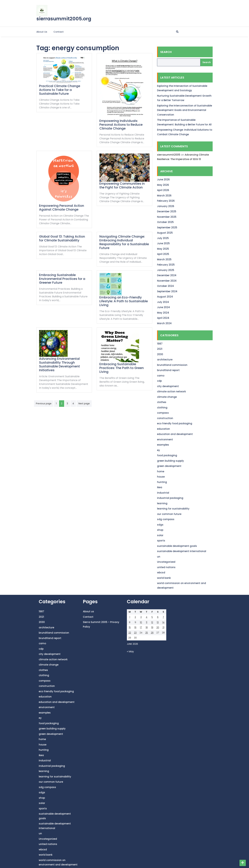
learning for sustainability (173, 509)
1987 (160, 344)
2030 (160, 354)
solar (160, 535)
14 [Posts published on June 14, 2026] (163, 622)
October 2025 (165, 222)
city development (168, 386)
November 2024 (167, 281)
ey (158, 450)
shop (160, 530)
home (161, 471)
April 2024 (163, 318)
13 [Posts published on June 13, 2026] (158, 622)
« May (130, 651)
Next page (84, 403)
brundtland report (168, 370)
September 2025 (167, 227)
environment (165, 439)
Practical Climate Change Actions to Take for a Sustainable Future (60, 90)
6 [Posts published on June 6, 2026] (158, 617)
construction (165, 418)
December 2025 (167, 211)
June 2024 (163, 307)
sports (161, 541)
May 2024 (163, 313)
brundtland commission (172, 365)
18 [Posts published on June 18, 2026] (147, 627)
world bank (164, 578)
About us (42, 32)
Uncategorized (166, 562)
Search (166, 52)
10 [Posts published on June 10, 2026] (141, 622)
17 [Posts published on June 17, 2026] (141, 627)
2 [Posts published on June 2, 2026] (135, 617)
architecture (165, 360)
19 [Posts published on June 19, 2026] (152, 627)
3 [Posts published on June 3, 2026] (141, 617)
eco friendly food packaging (175, 423)
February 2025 (166, 265)
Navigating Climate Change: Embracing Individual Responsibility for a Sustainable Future (124, 242)
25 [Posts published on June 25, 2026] (147, 633)
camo (161, 376)
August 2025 (165, 233)
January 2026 (166, 206)
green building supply (170, 461)
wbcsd (161, 572)
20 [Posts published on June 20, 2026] (158, 627)
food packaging (167, 455)
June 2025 (163, 243)
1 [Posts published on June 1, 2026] (130, 617)
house (161, 477)
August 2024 (165, 297)
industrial (163, 493)
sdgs (160, 525)
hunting (162, 482)
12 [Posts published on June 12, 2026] (152, 622)
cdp (159, 381)
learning (162, 503)
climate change (167, 397)
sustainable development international (182, 551)
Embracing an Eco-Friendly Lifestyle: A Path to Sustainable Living (124, 301)
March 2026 (164, 196)
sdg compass (166, 519)
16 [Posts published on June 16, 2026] (135, 627)
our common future (169, 514)
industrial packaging (170, 498)
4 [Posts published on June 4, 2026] (147, 617)
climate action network (171, 391)
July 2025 (163, 238)
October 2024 (165, 286)
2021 (160, 349)
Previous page (44, 403)
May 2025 (163, 249)
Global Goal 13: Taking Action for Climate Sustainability (62, 238)
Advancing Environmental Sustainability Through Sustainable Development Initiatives (59, 364)
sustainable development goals (177, 546)
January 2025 (166, 270)
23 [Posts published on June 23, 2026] (135, 633)
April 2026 (163, 190)
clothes (162, 402)
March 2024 (164, 323)
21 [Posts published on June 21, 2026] (163, 627)
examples (163, 445)
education (163, 429)
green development (169, 466)
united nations (166, 567)
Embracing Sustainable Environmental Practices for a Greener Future (62, 279)
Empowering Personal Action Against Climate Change (62, 208)
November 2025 (167, 217)
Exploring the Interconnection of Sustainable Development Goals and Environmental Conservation (185, 110)
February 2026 (166, 201)
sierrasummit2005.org (64, 19)
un (159, 557)
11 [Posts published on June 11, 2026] (147, 622)
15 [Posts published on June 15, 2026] (130, 627)
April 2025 (163, 254)
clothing (162, 408)
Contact (59, 32)
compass (163, 413)
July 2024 (163, 302)
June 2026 (163, 179)
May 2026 (163, 185)
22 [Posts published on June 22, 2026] (130, 633)
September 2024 (167, 291)
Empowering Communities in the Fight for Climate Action (122, 185)
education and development (175, 434)
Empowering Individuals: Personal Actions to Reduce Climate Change (121, 125)
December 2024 (167, 275)
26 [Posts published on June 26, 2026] (152, 633)
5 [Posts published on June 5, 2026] (152, 617)
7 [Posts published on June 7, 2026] (163, 617)
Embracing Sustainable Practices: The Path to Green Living (122, 368)
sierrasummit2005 (169, 155)
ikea (160, 487)
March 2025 (164, 259)
